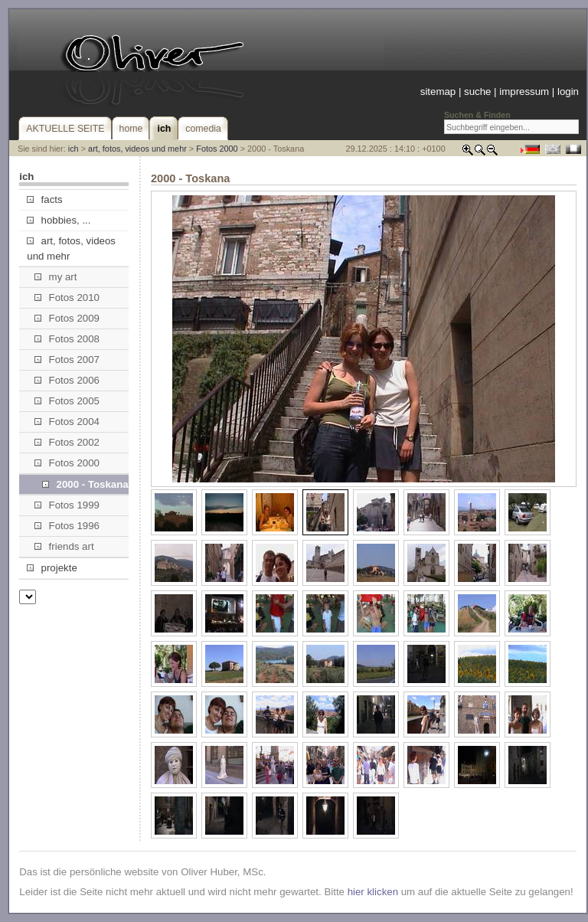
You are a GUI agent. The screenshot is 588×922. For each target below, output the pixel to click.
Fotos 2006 (67, 380)
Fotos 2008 (67, 339)
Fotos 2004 (67, 422)
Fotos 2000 (217, 149)
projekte (52, 568)
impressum (524, 92)
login (568, 92)
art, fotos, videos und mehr (137, 149)
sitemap (438, 92)
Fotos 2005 (67, 401)
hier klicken (373, 892)
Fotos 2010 (67, 298)
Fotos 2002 (67, 442)
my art (56, 277)
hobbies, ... (59, 220)
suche (477, 92)
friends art (64, 546)
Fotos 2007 (67, 360)
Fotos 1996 (67, 526)
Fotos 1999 (67, 505)
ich (73, 149)
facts (44, 199)
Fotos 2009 (67, 318)
